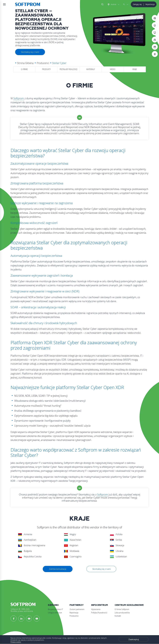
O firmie (24, 69)
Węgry (70, 534)
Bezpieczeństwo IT (55, 609)
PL (124, 4)
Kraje (135, 69)
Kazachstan (73, 540)
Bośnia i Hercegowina (32, 545)
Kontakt (118, 616)
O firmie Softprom (122, 609)
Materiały (91, 69)
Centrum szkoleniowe (129, 605)
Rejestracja (150, 4)
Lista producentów (122, 613)
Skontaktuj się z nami (101, 569)
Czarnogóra (73, 557)
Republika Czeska (30, 557)
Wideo (113, 69)
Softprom (19, 98)
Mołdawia (72, 551)
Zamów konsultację (58, 569)
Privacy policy (16, 642)
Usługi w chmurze (55, 613)
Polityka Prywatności (99, 613)
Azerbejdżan (27, 540)
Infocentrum (99, 605)
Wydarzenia (96, 609)
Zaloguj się (137, 4)
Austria (113, 4)
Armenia (25, 534)
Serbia (116, 540)
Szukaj (102, 4)
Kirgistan (71, 545)
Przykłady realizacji (68, 69)
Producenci (43, 63)
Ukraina (117, 551)
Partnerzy (77, 605)
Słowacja (117, 545)
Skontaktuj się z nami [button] (30, 52)
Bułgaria (25, 551)
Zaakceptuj (134, 639)
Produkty (46, 69)
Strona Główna (25, 63)
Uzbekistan (119, 557)
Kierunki (53, 605)
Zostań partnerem (77, 609)
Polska (116, 534)
